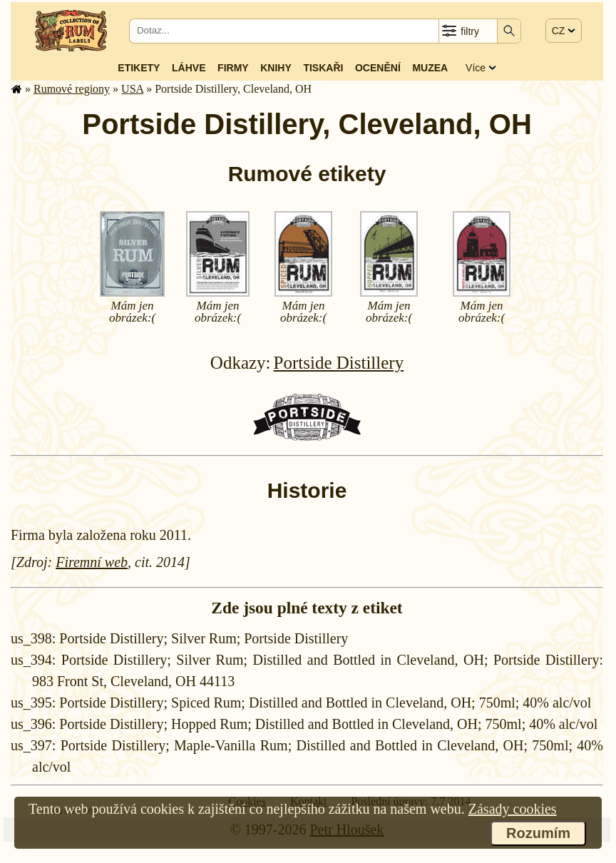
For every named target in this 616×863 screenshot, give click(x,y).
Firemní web (92, 562)
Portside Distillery (339, 363)
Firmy (233, 68)
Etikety (139, 68)
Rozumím (538, 833)
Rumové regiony (72, 89)
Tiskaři (323, 68)
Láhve (189, 68)
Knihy (276, 68)
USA (132, 89)
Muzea (430, 68)
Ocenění (378, 68)
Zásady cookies (513, 809)
